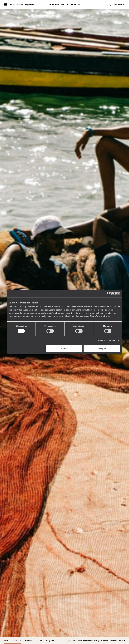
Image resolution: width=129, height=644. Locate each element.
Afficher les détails (107, 340)
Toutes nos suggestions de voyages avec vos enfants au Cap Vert (96, 641)
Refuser (64, 349)
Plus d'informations (100, 316)
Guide (39, 641)
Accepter (102, 349)
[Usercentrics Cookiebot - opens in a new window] (109, 293)
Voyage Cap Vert (13, 641)
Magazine (50, 641)
